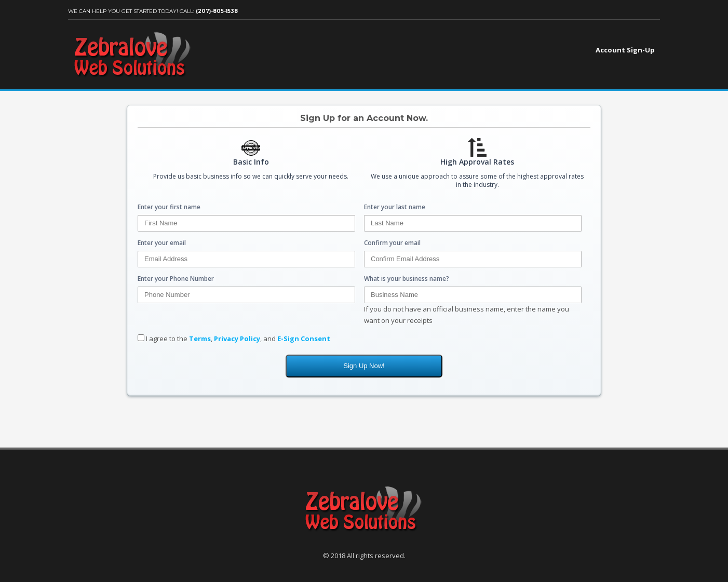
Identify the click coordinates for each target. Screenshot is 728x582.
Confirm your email (392, 243)
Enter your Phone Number (176, 279)
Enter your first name (169, 207)
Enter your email (162, 243)
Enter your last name (395, 207)
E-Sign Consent (304, 339)
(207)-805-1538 (217, 11)
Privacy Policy (237, 339)
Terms (200, 339)
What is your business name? (407, 279)
